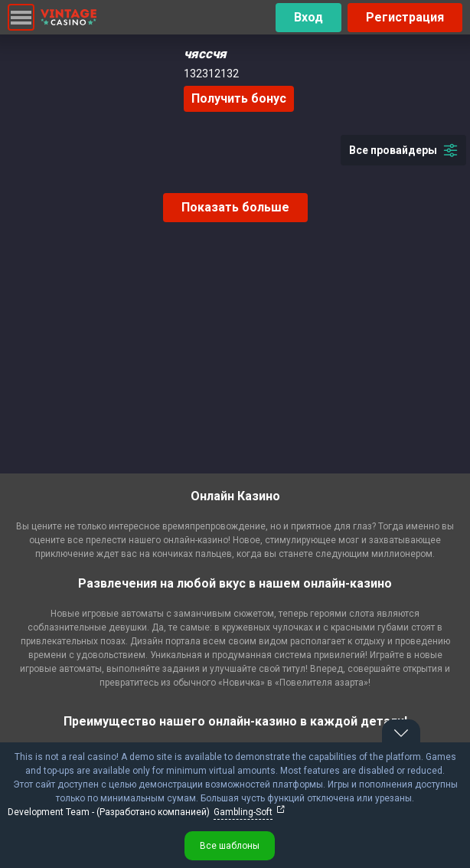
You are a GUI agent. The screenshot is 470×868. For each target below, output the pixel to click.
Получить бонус (239, 98)
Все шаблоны (230, 846)
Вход (308, 17)
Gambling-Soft (243, 812)
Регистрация (405, 17)
